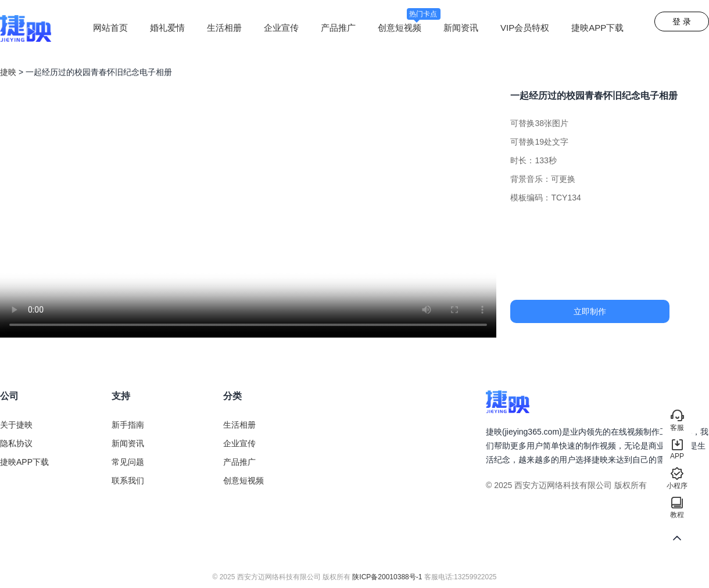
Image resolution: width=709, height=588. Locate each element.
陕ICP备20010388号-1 (387, 577)
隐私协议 (16, 443)
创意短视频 (409, 28)
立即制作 (590, 311)
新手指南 (128, 425)
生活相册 (224, 28)
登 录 (682, 21)
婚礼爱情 (167, 28)
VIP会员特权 (525, 28)
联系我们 (128, 481)
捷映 (8, 72)
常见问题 (128, 462)
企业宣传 (281, 28)
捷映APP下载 (597, 28)
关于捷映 (16, 425)
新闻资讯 (461, 28)
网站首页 (110, 28)
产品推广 (338, 28)
